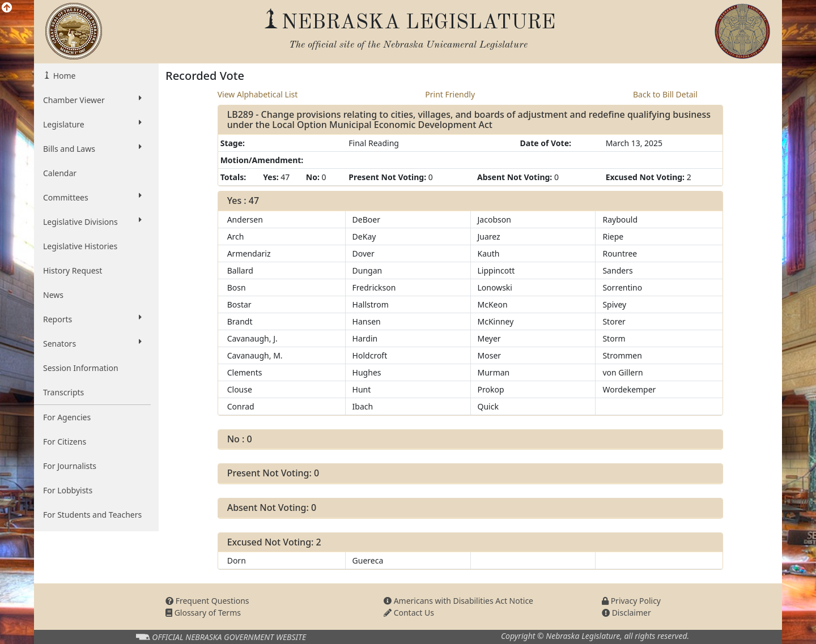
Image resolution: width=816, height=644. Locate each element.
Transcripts (63, 392)
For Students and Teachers (92, 515)
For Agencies (67, 417)
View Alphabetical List (258, 94)
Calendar (60, 173)
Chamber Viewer (92, 100)
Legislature (92, 124)
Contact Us (409, 613)
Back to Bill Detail (665, 94)
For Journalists (70, 466)
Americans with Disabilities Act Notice (458, 601)
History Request (73, 270)
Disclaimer (626, 613)
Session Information (81, 368)
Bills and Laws (92, 148)
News (53, 295)
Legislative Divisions (92, 221)
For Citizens (65, 442)
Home (63, 76)
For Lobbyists (68, 490)
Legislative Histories (80, 246)
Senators (92, 343)
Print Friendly (450, 94)
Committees (92, 197)
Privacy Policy (631, 601)
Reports (92, 319)
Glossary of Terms (203, 613)
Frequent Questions (207, 601)
